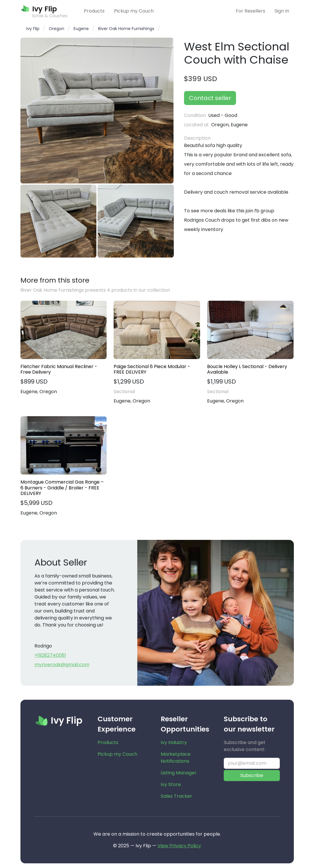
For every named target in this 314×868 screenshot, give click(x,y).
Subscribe (252, 775)
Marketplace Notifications (176, 758)
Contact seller (210, 98)
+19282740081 (50, 655)
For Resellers (250, 11)
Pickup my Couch (134, 11)
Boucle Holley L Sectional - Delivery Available (247, 369)
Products (94, 11)
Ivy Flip (33, 29)
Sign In (282, 11)
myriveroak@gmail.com (62, 665)
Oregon (57, 29)
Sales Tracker (176, 796)
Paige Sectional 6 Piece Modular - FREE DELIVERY (152, 369)
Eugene (81, 29)
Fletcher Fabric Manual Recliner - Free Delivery (59, 369)
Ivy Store (171, 784)
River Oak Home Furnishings (126, 29)
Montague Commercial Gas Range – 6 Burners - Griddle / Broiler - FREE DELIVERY (62, 488)
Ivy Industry (174, 742)
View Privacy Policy (179, 846)
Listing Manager (179, 773)
